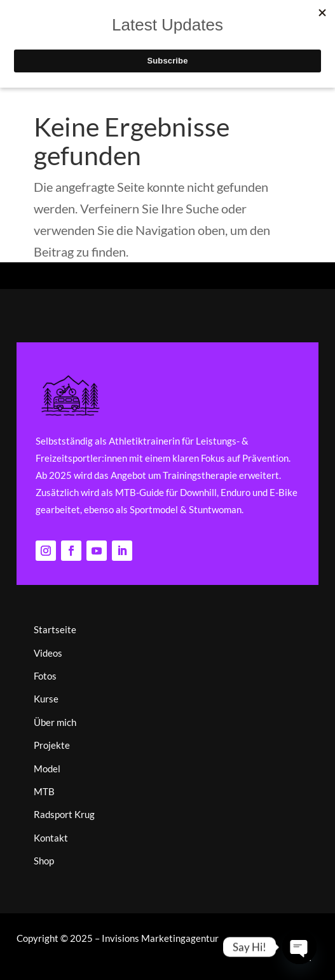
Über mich (55, 722)
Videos (48, 653)
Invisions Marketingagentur (160, 938)
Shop (44, 861)
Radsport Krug (64, 814)
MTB (44, 791)
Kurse (46, 699)
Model (47, 769)
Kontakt (51, 838)
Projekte (52, 745)
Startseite (55, 629)
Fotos (45, 676)
